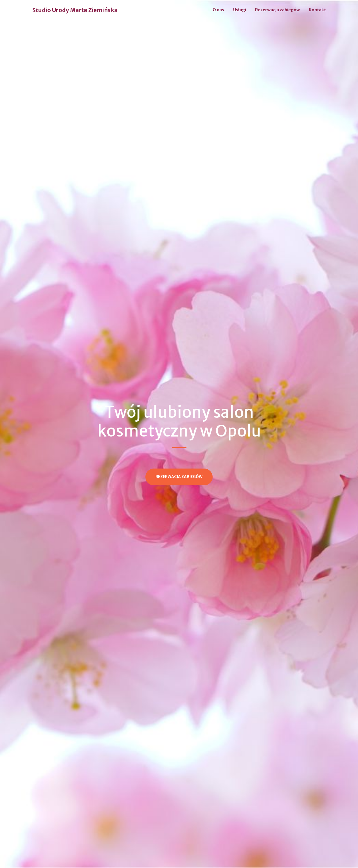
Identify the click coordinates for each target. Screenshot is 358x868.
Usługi (240, 10)
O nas (218, 10)
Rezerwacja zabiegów (277, 10)
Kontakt (317, 10)
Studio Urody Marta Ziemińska (75, 10)
